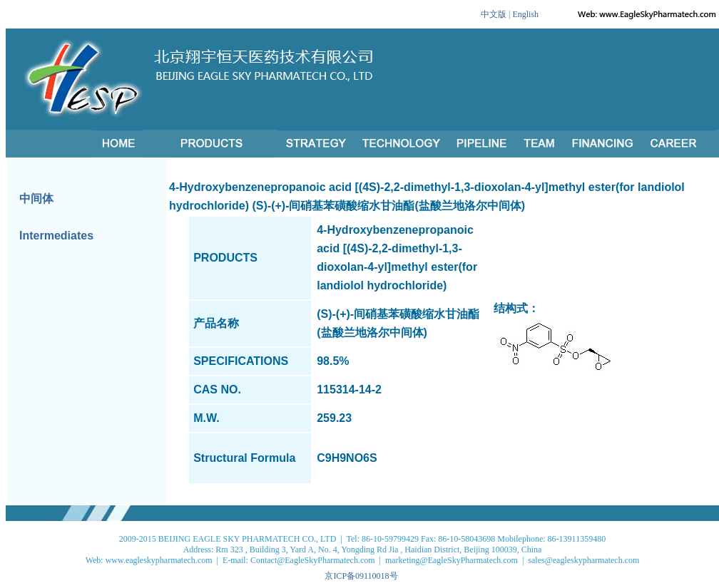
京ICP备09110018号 (361, 576)
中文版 (494, 14)
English (525, 14)
